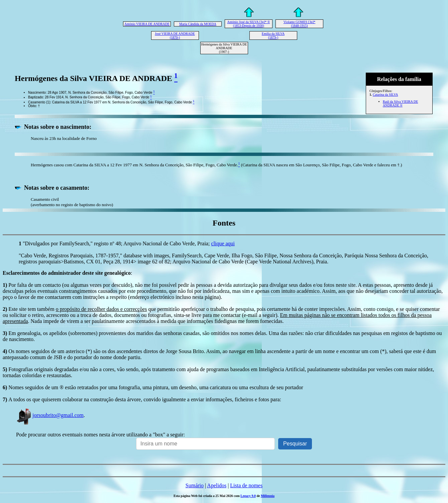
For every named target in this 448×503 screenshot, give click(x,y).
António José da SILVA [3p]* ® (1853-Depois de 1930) (249, 24)
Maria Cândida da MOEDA (198, 24)
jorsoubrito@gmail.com (50, 415)
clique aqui (223, 243)
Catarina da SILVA (385, 95)
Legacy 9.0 (248, 496)
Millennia (268, 496)
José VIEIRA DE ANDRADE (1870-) (175, 35)
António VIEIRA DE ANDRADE (147, 24)
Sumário (195, 485)
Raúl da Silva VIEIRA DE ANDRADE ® (400, 103)
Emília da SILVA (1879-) (273, 35)
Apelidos (217, 485)
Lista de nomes (246, 485)
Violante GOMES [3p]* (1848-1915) (300, 24)
